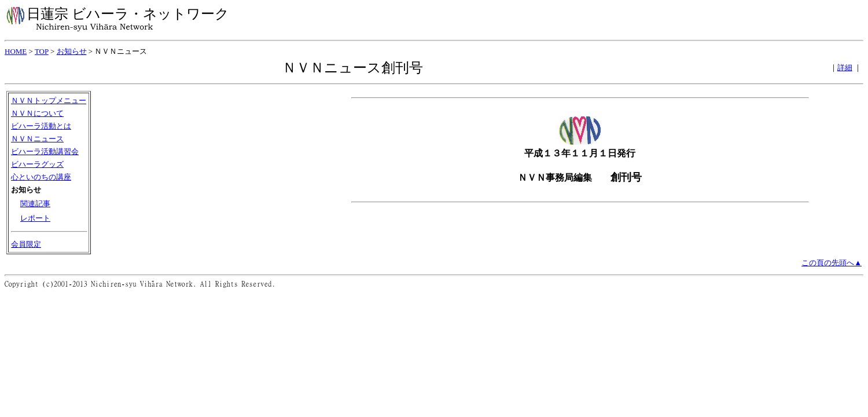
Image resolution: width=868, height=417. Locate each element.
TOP (42, 51)
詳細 (845, 67)
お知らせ (72, 51)
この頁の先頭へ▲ (832, 263)
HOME (16, 51)
